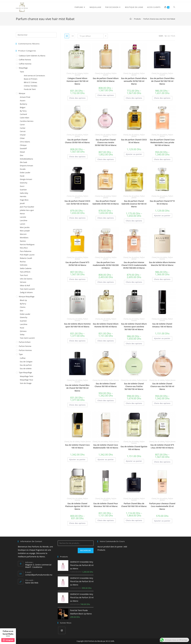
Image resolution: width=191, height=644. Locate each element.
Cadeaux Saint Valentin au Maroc (32, 56)
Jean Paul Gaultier (27, 207)
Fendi (22, 176)
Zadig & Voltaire (26, 292)
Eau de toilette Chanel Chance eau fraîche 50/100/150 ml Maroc (134, 386)
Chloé (22, 138)
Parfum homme (25, 350)
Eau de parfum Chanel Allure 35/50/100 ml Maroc (106, 80)
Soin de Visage (26, 383)
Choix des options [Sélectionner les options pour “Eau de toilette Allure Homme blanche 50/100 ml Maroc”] (162, 279)
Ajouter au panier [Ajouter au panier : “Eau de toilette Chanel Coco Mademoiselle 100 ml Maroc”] (106, 459)
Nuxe (22, 328)
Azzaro (23, 101)
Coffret (23, 358)
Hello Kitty (24, 193)
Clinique (23, 145)
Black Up (23, 300)
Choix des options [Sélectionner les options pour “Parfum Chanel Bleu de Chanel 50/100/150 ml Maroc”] (134, 520)
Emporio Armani (26, 166)
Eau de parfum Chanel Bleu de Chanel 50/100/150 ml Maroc (162, 81)
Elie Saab (23, 162)
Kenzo (22, 214)
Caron (22, 125)
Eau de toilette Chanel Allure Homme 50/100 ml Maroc (106, 325)
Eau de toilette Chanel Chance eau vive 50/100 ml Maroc (162, 386)
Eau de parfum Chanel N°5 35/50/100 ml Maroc (77, 264)
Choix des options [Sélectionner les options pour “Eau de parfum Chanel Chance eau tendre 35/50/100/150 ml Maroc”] (106, 159)
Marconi (23, 234)
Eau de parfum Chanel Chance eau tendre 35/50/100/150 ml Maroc (106, 142)
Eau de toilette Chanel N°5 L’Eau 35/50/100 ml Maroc (162, 446)
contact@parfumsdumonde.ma (39, 575)
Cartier (23, 128)
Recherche (86, 550)
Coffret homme (25, 64)
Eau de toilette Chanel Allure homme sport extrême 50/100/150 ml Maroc (134, 327)
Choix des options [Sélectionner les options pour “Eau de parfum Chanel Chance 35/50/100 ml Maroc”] (77, 157)
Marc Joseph (25, 231)
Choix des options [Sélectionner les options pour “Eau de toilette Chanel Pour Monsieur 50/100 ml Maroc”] (106, 520)
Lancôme (24, 220)
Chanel (69, 73)
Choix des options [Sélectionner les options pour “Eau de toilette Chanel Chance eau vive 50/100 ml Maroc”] (162, 403)
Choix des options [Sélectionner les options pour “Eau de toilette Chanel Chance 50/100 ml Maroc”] (106, 401)
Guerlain (23, 190)
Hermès (23, 196)
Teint (22, 72)
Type (21, 354)
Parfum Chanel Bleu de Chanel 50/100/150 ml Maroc (134, 505)
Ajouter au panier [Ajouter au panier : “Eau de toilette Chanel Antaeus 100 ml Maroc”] (162, 338)
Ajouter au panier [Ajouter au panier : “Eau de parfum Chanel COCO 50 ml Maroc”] (134, 154)
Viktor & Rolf (25, 285)
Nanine (23, 241)
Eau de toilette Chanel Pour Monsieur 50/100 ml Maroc (106, 505)
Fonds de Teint (30, 89)
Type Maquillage (25, 372)
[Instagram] (62, 630)
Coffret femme (25, 60)
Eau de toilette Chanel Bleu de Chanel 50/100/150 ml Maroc (77, 388)
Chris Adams (25, 142)
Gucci (22, 186)
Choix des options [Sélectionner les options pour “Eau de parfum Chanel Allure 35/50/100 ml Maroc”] (106, 95)
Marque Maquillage (27, 297)
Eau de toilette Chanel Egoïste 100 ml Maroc (134, 448)
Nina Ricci (24, 248)
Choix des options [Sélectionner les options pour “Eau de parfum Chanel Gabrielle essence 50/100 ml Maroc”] (134, 221)
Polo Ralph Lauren (27, 255)
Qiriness (23, 331)
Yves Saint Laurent (27, 289)
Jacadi (22, 203)
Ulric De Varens (26, 279)
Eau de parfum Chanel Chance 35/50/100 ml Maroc (77, 141)
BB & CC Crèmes (30, 82)
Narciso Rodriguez (27, 244)
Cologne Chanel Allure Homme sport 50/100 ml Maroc (77, 81)
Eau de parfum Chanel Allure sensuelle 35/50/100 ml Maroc (134, 81)
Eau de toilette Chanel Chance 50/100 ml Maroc (106, 385)
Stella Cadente (26, 268)
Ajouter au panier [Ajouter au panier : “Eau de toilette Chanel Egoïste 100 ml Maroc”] (134, 461)
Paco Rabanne (26, 251)
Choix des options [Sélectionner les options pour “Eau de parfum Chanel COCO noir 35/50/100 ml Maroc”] (77, 218)
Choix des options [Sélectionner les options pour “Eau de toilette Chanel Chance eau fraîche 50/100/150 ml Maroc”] (134, 403)
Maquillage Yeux (26, 380)
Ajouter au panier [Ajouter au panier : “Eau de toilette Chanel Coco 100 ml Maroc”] (77, 459)
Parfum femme (114, 380)
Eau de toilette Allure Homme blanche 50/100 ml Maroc (162, 264)
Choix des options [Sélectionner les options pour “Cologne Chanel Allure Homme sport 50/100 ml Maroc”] (77, 98)
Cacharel (23, 114)
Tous (173, 36)
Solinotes (24, 265)
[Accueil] (131, 19)
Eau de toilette (162, 257)
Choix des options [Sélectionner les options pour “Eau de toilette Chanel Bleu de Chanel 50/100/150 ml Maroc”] (77, 405)
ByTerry (23, 304)
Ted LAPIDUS (25, 272)
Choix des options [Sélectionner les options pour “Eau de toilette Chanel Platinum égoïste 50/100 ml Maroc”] (77, 523)
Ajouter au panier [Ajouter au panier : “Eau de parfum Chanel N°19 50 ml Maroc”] (162, 216)
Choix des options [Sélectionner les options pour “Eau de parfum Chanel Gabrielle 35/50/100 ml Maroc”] (106, 218)
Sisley (22, 334)
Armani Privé (25, 97)
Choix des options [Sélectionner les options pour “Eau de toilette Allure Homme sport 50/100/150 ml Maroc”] (77, 341)
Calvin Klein (25, 118)
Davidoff (23, 148)
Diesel (22, 152)
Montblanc (24, 238)
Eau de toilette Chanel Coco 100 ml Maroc (77, 446)
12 (165, 36)
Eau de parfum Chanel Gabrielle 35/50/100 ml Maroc (106, 202)
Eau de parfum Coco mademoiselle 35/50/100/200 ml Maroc (106, 265)
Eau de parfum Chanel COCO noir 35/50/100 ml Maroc (77, 202)
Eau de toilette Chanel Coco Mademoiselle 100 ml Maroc (106, 446)
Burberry (23, 104)
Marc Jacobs (25, 227)
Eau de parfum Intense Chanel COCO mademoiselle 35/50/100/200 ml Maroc (134, 265)
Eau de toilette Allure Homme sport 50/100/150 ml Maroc (77, 325)
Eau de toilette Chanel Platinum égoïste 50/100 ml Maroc (77, 506)
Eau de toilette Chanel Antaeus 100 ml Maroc (162, 325)
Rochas (23, 262)
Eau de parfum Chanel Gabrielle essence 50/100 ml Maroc (134, 204)
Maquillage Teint (27, 376)
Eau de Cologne (77, 73)
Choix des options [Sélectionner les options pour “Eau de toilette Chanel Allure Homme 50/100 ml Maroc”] (106, 341)
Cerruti (23, 131)
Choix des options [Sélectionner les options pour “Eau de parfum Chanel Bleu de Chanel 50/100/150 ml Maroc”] (162, 98)
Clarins (23, 307)
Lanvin (23, 224)
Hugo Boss (24, 200)
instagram (8, 640)
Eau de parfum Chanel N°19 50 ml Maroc (162, 202)
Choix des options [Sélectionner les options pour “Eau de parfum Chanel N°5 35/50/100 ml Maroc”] (77, 279)
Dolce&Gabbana (26, 159)
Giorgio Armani (26, 179)
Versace (23, 282)
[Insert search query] (36, 35)
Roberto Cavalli (26, 258)
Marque (22, 93)
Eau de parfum (106, 73)
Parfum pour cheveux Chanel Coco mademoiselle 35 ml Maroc (162, 506)
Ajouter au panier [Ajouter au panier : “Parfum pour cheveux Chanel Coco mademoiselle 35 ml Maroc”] (162, 521)
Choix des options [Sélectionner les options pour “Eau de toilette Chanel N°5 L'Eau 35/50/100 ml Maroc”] (162, 462)
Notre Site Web (32, 583)
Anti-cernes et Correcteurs (34, 76)
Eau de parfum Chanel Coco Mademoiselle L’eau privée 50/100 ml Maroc (162, 142)
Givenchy (24, 183)
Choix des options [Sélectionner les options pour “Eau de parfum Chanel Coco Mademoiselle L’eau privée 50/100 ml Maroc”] (162, 159)
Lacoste (23, 217)
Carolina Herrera (27, 121)
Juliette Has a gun (27, 210)
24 (169, 36)
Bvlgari (23, 107)
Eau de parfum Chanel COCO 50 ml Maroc (134, 141)
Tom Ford (24, 275)
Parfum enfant (25, 342)
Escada (23, 169)
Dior (22, 155)
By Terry (23, 111)
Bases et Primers (31, 79)
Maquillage (23, 68)
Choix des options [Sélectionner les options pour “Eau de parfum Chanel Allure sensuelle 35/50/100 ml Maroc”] (134, 98)
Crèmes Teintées (31, 86)
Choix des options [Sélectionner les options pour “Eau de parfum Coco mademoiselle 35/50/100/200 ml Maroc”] (106, 282)
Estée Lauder (25, 172)
